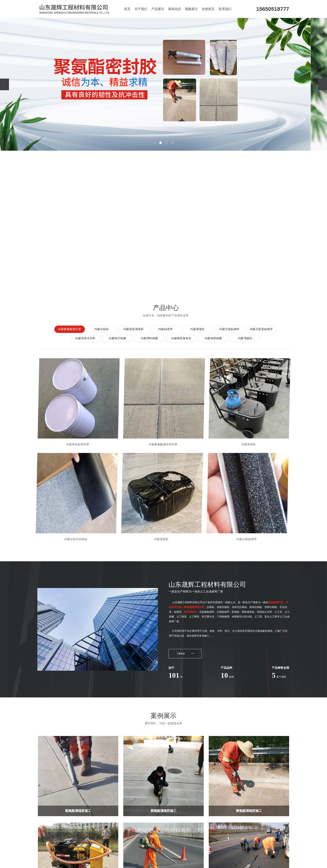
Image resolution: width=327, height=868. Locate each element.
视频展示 (191, 9)
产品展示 (158, 9)
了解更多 (185, 654)
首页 (127, 9)
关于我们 (141, 9)
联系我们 (225, 9)
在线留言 (208, 9)
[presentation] (4, 84)
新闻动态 (175, 9)
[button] (155, 143)
